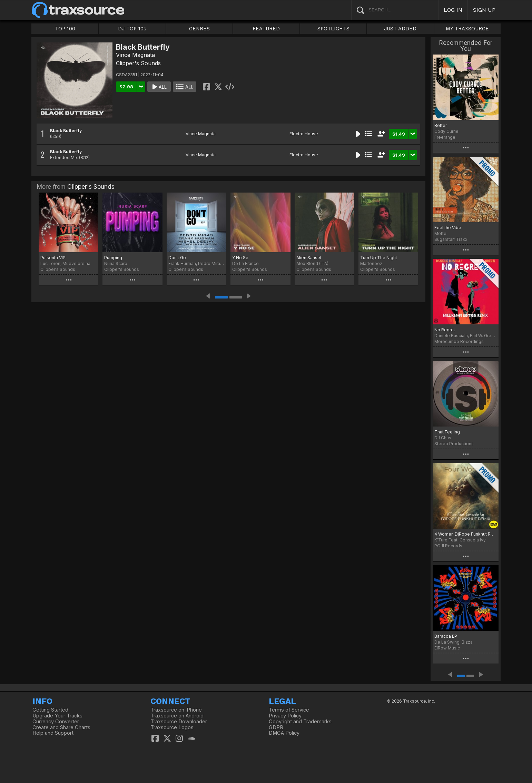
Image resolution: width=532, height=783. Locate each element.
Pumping (113, 258)
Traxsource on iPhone (176, 710)
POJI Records (448, 546)
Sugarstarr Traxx (451, 239)
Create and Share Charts (61, 727)
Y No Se (240, 258)
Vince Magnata (135, 55)
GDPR (276, 727)
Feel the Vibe (448, 228)
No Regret (445, 330)
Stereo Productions (454, 444)
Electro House (304, 134)
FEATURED (266, 29)
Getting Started (50, 710)
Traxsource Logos (172, 727)
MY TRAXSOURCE (467, 29)
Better (441, 125)
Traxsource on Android (177, 716)
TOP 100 (65, 29)
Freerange (445, 137)
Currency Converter (56, 722)
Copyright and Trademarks (300, 722)
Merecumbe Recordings (459, 341)
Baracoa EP (446, 636)
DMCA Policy (284, 733)
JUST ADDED (400, 29)
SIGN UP (484, 10)
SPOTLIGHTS (333, 29)
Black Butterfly (66, 131)
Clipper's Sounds (138, 63)
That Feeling (447, 432)
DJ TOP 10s (132, 29)
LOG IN (453, 10)
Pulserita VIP (53, 258)
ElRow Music (447, 648)
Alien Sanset (309, 258)
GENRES (199, 29)
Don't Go (177, 258)
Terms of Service (289, 710)
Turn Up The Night (379, 258)
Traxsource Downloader (179, 722)
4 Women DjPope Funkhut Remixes (466, 534)
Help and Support (53, 733)
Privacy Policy (285, 716)
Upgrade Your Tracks (57, 716)
